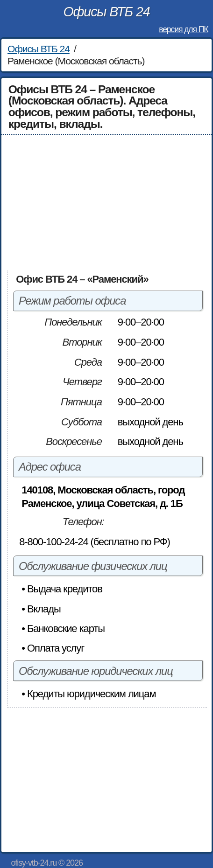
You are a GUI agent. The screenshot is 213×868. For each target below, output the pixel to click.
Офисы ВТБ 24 (106, 12)
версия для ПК (183, 29)
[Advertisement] (107, 202)
